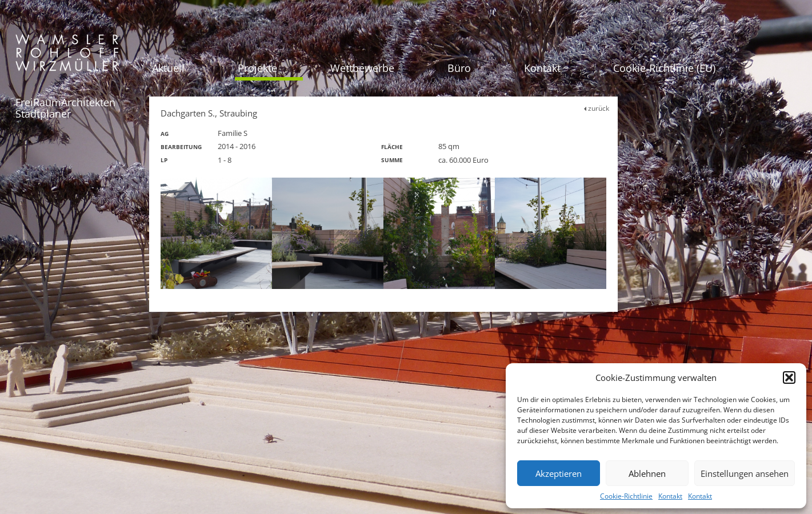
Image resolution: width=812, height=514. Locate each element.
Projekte (257, 68)
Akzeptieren (559, 473)
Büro (459, 68)
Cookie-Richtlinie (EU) (664, 68)
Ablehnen (647, 473)
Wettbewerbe (362, 68)
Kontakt (670, 496)
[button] (789, 378)
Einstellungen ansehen (745, 473)
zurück (597, 108)
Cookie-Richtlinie (626, 496)
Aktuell (168, 68)
